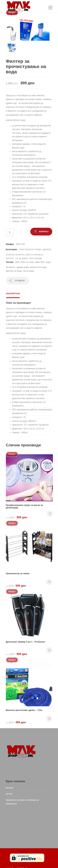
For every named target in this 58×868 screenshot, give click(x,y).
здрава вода (23, 267)
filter (17, 262)
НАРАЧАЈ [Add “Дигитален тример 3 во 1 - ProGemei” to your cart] (49, 650)
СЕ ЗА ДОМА (21, 258)
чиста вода (28, 271)
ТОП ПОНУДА (35, 258)
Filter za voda (27, 262)
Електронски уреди (30, 249)
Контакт (10, 788)
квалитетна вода (38, 267)
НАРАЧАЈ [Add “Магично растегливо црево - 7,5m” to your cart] (49, 719)
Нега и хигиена (34, 255)
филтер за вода (14, 271)
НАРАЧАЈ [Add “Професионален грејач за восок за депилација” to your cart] (50, 514)
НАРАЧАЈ (44, 232)
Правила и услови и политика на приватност (22, 802)
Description (13, 294)
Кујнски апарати (15, 255)
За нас (9, 794)
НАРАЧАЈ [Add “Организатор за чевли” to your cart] (49, 582)
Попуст (10, 258)
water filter (40, 262)
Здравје (47, 249)
